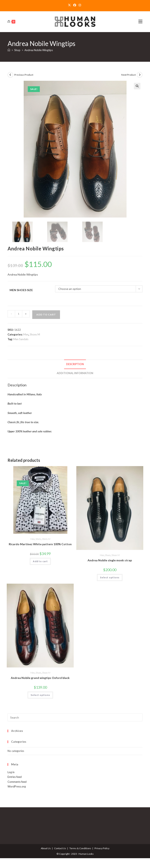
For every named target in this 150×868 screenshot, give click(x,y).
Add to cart (46, 315)
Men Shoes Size (21, 291)
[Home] (9, 50)
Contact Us (60, 849)
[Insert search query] (75, 718)
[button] (137, 86)
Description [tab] (75, 365)
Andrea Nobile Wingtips (39, 50)
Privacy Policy (102, 849)
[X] (70, 5)
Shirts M (46, 540)
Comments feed (17, 782)
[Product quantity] (19, 314)
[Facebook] (75, 5)
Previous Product (24, 75)
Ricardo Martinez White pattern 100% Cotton (40, 545)
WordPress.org (17, 787)
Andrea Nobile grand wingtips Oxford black (40, 678)
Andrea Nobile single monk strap (110, 561)
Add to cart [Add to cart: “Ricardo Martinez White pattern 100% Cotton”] (40, 562)
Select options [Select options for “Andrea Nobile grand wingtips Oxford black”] (40, 695)
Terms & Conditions (80, 849)
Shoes (108, 556)
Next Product (128, 75)
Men (26, 335)
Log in (11, 773)
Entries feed (15, 777)
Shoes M (35, 335)
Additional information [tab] (75, 374)
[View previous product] (10, 75)
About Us (46, 849)
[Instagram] (80, 5)
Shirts (38, 540)
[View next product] (140, 75)
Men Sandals (21, 340)
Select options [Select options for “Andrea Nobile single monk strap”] (110, 578)
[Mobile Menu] (140, 22)
